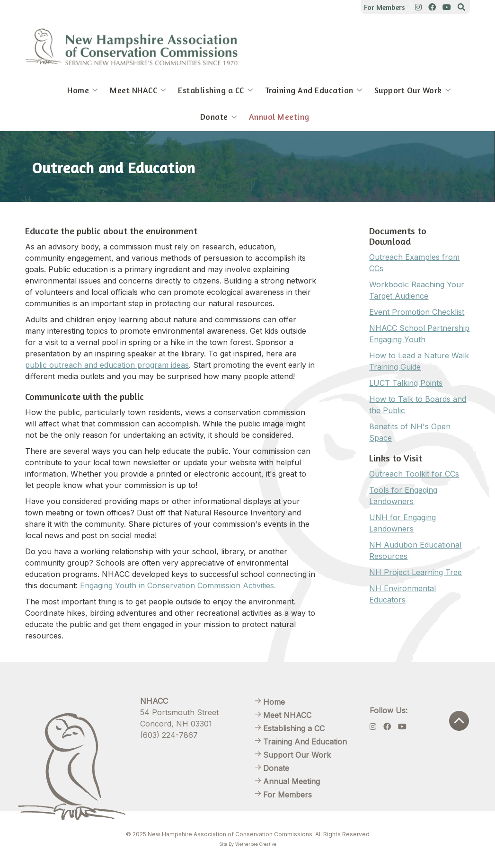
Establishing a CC (211, 90)
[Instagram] (418, 7)
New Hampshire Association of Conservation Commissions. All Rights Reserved (259, 834)
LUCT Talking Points (406, 383)
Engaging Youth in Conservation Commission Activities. (178, 585)
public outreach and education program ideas (107, 365)
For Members (385, 7)
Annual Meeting (279, 117)
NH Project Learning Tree (415, 572)
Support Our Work (408, 90)
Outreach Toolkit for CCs (414, 474)
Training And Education (309, 90)
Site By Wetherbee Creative (248, 844)
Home (78, 90)
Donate (214, 117)
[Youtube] (447, 7)
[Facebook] (432, 7)
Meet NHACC (133, 90)
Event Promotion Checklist (417, 312)
